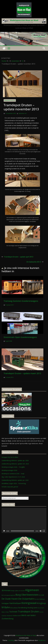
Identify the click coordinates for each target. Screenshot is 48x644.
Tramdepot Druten (10, 100)
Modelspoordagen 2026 (9, 470)
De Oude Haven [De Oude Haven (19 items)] (10, 599)
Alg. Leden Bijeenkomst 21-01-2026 (13, 477)
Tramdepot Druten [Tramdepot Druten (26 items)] (28, 611)
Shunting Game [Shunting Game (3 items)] (32, 608)
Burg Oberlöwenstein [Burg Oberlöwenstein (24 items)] (27, 595)
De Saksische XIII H (35, 262)
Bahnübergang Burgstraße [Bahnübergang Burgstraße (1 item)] (8, 595)
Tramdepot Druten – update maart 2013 (22, 373)
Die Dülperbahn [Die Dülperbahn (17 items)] (26, 599)
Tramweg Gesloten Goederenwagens (21, 301)
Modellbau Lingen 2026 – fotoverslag (14, 483)
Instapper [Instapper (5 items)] (5, 603)
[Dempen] (41, 531)
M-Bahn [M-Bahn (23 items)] (6, 607)
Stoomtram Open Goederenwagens (20, 337)
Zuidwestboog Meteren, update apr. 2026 (15, 460)
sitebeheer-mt (22, 113)
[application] (24, 520)
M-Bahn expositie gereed (10, 487)
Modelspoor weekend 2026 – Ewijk (13, 474)
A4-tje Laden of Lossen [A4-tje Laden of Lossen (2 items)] (18, 591)
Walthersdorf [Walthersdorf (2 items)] (17, 616)
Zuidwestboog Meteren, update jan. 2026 (15, 480)
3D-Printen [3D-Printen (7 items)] (6, 590)
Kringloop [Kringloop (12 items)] (41, 603)
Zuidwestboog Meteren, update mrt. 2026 (15, 464)
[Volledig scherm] (44, 531)
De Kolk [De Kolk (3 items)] (41, 595)
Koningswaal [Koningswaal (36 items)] (29, 603)
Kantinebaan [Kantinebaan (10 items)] (15, 603)
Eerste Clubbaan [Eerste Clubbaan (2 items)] (40, 599)
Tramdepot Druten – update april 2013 (17, 257)
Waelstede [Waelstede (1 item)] (10, 616)
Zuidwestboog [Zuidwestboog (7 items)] (8, 619)
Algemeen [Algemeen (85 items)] (32, 590)
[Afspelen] (4, 531)
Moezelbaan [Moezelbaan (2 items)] (14, 608)
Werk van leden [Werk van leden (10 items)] (29, 615)
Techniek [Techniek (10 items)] (13, 612)
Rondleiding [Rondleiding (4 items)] (23, 608)
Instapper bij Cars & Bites (10, 457)
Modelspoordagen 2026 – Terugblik (13, 467)
